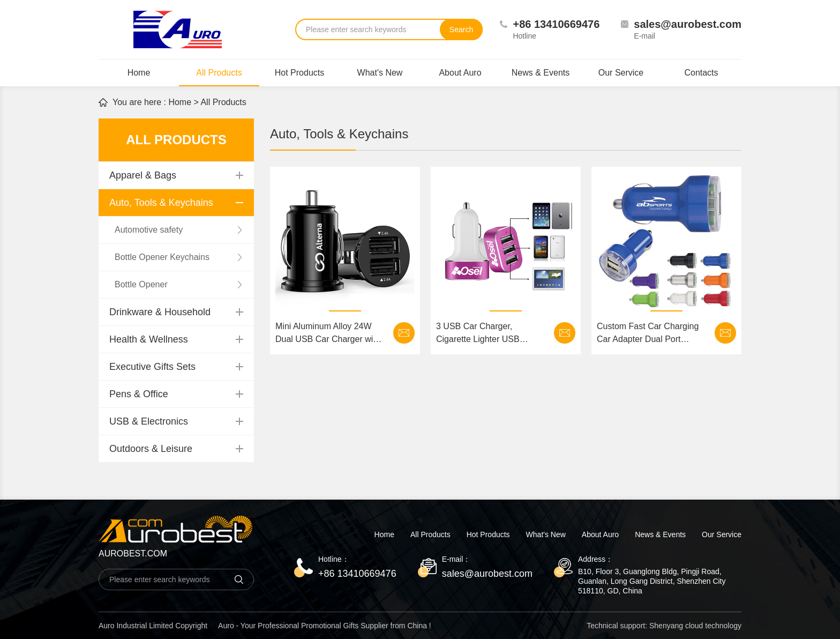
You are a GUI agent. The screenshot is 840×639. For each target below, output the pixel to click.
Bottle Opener (141, 284)
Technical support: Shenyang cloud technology (664, 626)
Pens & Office (139, 394)
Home (139, 73)
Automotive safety (149, 230)
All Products (219, 77)
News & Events (541, 73)
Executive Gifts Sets (152, 367)
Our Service (621, 73)
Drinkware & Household (160, 312)
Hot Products (299, 73)
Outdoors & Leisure (151, 449)
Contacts (701, 73)
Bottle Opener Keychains (162, 257)
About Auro (460, 73)
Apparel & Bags (143, 175)
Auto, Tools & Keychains (161, 203)
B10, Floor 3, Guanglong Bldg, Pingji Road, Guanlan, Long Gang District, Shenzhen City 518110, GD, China (652, 581)
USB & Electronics (149, 421)
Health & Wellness (149, 339)
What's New (380, 73)
